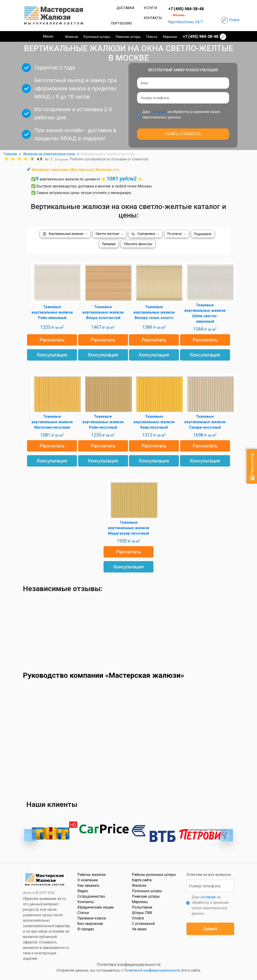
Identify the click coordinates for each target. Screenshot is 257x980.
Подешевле (203, 234)
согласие (159, 112)
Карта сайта (142, 880)
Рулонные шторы (97, 37)
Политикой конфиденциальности (152, 970)
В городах (86, 929)
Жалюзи (72, 37)
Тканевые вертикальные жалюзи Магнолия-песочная (52, 422)
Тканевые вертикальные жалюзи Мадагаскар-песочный (129, 528)
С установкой (143, 924)
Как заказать (88, 885)
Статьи (83, 913)
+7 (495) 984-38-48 (186, 9)
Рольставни (142, 907)
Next (227, 835)
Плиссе (152, 37)
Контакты (153, 18)
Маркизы (170, 37)
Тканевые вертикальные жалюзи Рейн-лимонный (52, 312)
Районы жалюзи (91, 875)
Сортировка (146, 234)
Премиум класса (92, 918)
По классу (175, 234)
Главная (10, 154)
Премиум (109, 244)
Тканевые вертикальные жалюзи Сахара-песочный (205, 422)
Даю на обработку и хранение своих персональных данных (181, 114)
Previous (30, 835)
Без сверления (90, 924)
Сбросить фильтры (138, 244)
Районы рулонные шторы (154, 875)
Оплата (138, 918)
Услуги (150, 8)
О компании (88, 880)
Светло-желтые (107, 234)
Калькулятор (252, 466)
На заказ (139, 929)
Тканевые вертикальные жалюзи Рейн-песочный (103, 422)
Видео (83, 891)
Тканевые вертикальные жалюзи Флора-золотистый (103, 312)
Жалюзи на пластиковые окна (49, 154)
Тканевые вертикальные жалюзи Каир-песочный (154, 422)
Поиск (234, 20)
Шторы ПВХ (142, 913)
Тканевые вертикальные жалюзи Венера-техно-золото (154, 312)
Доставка (125, 8)
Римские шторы (128, 37)
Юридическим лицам (95, 907)
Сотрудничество (91, 896)
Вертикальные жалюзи (66, 234)
